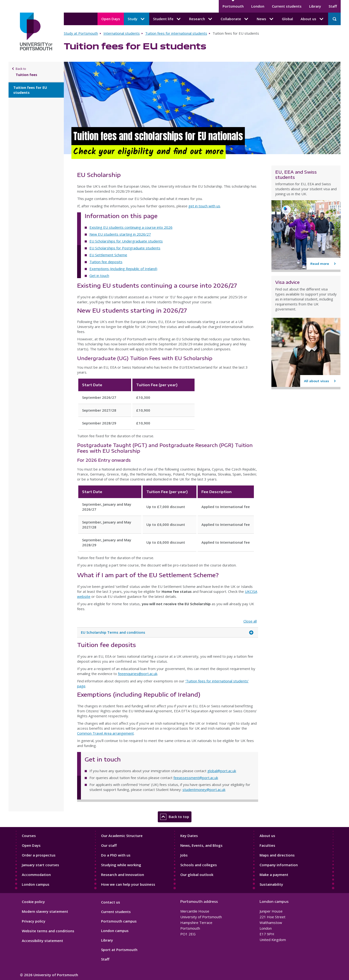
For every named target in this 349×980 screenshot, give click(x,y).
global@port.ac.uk (222, 771)
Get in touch (99, 276)
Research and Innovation (123, 875)
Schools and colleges (199, 865)
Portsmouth (233, 6)
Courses (29, 836)
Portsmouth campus (119, 921)
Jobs (184, 855)
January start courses (40, 865)
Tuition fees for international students (176, 33)
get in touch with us (204, 206)
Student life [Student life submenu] (167, 19)
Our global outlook (197, 875)
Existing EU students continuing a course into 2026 (131, 227)
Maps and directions (277, 855)
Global (287, 19)
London (258, 6)
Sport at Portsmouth (119, 950)
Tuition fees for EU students (30, 90)
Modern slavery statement (45, 911)
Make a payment (274, 875)
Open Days (111, 19)
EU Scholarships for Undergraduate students (126, 241)
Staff (333, 6)
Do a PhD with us (116, 855)
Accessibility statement (42, 941)
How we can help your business (128, 884)
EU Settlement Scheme (108, 255)
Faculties (267, 845)
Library (315, 6)
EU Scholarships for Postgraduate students (125, 248)
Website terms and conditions (48, 931)
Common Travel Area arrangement (105, 733)
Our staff (109, 845)
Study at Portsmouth (81, 33)
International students (122, 33)
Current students (287, 6)
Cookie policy (33, 902)
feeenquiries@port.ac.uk (138, 674)
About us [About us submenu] (312, 19)
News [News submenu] (265, 19)
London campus (36, 884)
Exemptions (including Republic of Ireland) (123, 269)
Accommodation (36, 875)
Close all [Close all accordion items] (250, 621)
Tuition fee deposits (106, 262)
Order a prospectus (39, 855)
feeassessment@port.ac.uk (196, 778)
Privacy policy (34, 921)
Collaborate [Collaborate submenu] (235, 19)
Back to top (175, 817)
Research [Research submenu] (201, 19)
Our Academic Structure (122, 836)
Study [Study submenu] (137, 19)
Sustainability (271, 884)
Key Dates (189, 836)
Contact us (111, 902)
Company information (279, 865)
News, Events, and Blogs (201, 845)
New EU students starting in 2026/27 (120, 234)
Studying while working (121, 865)
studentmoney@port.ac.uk (204, 790)
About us (267, 836)
